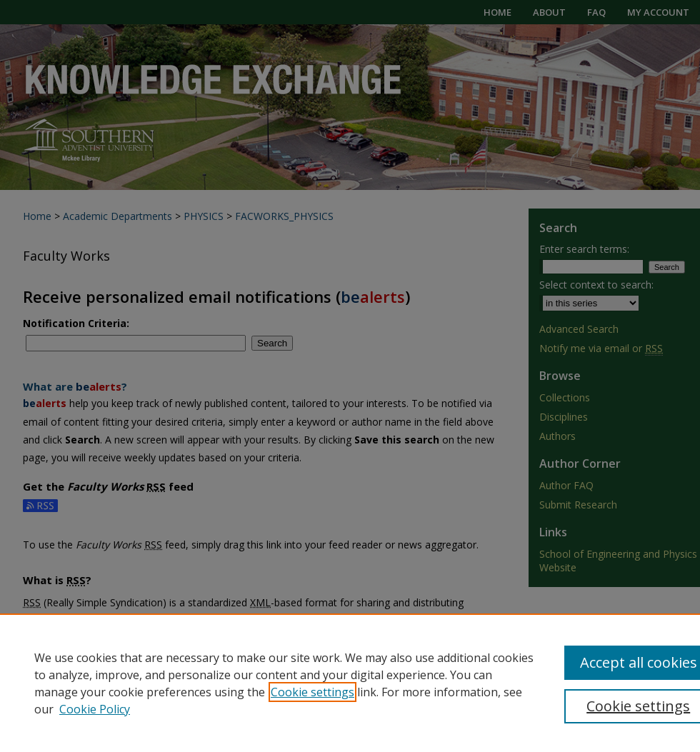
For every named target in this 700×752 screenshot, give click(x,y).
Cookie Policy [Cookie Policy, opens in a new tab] (95, 709)
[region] (350, 683)
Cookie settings (312, 692)
